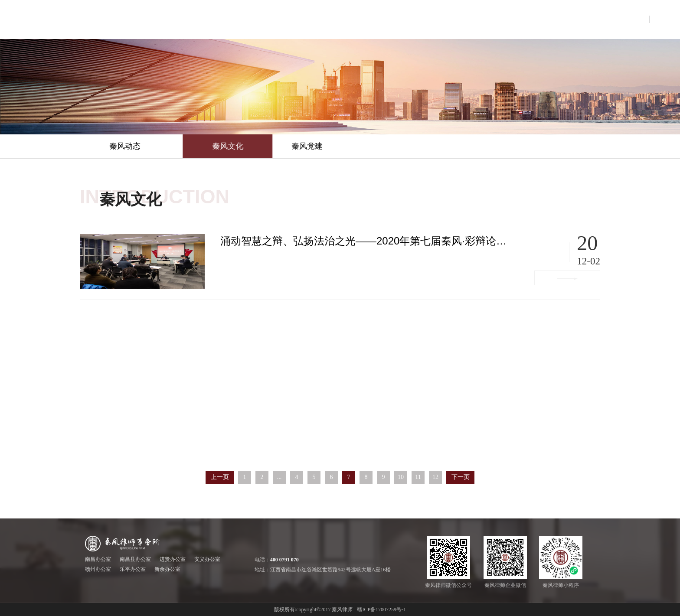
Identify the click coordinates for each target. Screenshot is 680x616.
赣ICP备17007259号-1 (381, 609)
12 (435, 477)
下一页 (461, 477)
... (280, 477)
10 (401, 477)
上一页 (220, 477)
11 (418, 477)
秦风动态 (125, 146)
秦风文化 (284, 146)
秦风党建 (348, 146)
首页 (242, 19)
